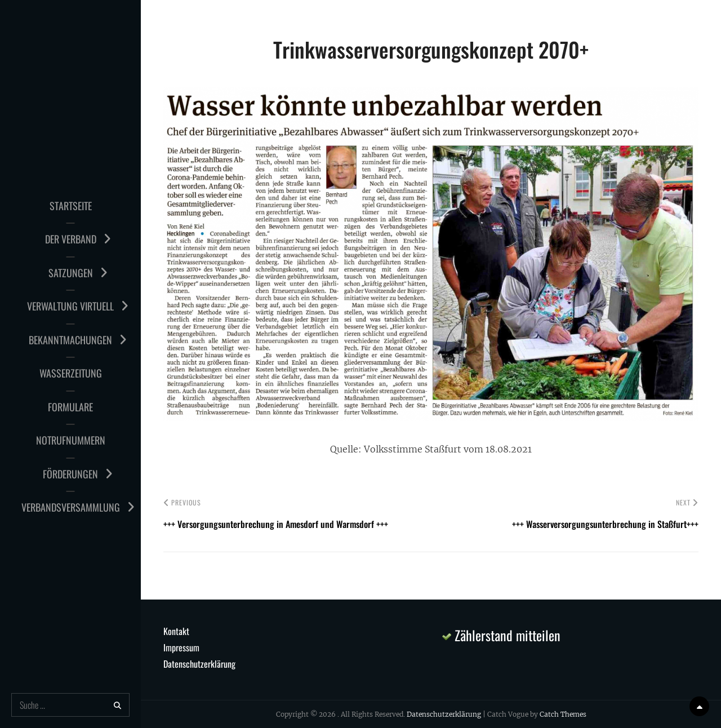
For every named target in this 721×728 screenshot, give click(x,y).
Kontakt (176, 631)
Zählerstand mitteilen (501, 635)
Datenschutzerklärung (199, 664)
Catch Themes (563, 714)
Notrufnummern (71, 440)
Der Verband (71, 239)
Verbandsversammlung (71, 507)
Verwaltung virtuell (70, 306)
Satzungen (71, 273)
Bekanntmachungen (70, 340)
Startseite (71, 206)
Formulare (70, 407)
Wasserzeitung (71, 373)
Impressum (181, 647)
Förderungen (70, 474)
